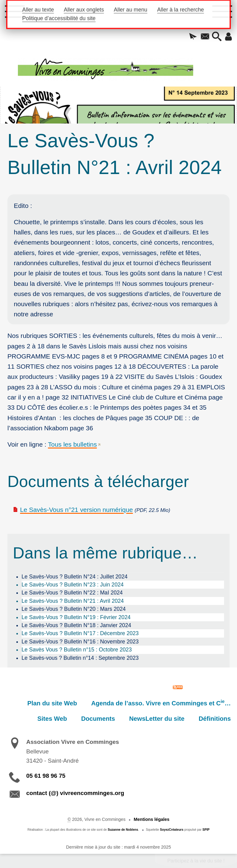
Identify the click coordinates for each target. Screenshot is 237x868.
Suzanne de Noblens (123, 830)
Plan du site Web (52, 703)
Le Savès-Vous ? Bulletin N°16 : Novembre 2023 (80, 642)
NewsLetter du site (157, 719)
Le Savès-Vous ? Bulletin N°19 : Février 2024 (76, 617)
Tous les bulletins (72, 444)
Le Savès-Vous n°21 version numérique (77, 510)
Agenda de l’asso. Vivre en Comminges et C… (161, 703)
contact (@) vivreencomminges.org (75, 793)
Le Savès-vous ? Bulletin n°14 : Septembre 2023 (80, 658)
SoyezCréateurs (172, 830)
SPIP (206, 830)
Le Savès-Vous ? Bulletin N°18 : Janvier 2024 (76, 625)
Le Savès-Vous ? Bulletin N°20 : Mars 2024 (74, 609)
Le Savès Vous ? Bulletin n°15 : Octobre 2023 (77, 650)
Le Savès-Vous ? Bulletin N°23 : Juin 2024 (73, 585)
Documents (98, 719)
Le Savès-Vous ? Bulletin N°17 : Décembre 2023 (80, 633)
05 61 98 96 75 (46, 776)
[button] (193, 37)
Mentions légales (152, 819)
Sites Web (52, 719)
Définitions (215, 719)
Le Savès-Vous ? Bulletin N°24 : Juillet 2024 (75, 577)
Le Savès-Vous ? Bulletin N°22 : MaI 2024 (72, 593)
